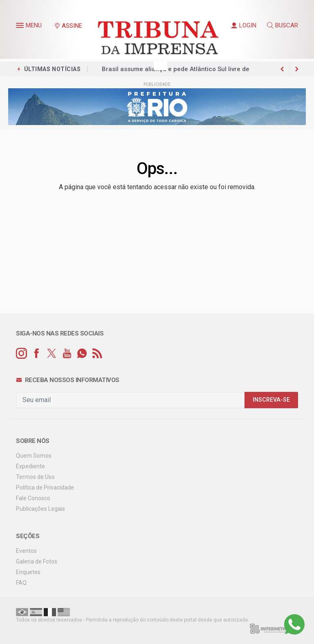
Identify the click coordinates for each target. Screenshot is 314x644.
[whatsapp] (82, 354)
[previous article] (297, 69)
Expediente (30, 466)
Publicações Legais (40, 509)
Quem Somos (34, 456)
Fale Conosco (33, 498)
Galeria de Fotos (37, 561)
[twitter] (52, 354)
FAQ (21, 583)
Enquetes (28, 572)
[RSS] (97, 354)
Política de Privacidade (45, 487)
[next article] (282, 69)
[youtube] (67, 354)
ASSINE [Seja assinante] (68, 26)
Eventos (26, 551)
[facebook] (37, 354)
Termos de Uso (35, 477)
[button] (21, 27)
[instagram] (21, 354)
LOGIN (244, 25)
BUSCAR (283, 25)
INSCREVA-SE (271, 400)
